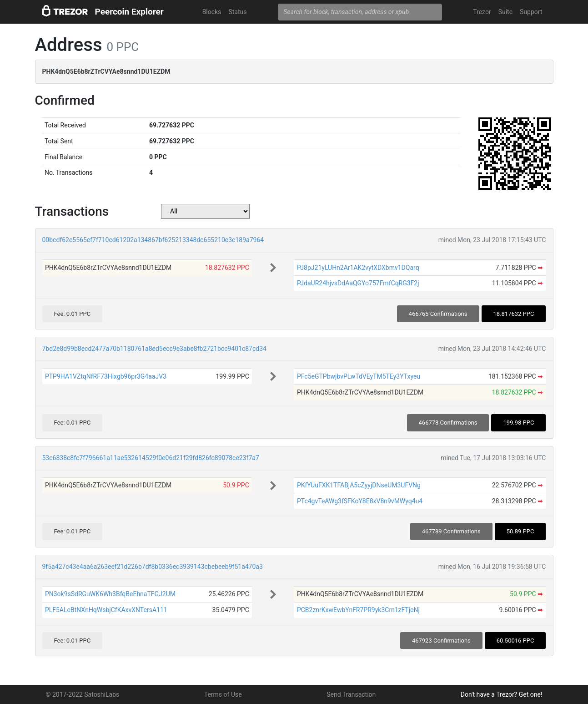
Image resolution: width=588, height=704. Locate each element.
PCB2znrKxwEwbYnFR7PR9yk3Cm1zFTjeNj (358, 610)
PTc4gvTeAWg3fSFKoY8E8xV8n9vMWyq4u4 (360, 501)
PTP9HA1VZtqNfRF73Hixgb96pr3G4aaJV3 (106, 376)
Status (237, 12)
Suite (505, 12)
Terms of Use (223, 694)
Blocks (212, 12)
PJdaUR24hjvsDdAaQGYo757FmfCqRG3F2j (358, 283)
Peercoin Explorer (129, 12)
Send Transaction (351, 694)
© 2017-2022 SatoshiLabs (83, 694)
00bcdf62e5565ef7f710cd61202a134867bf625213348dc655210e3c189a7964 (153, 240)
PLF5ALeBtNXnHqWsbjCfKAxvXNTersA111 (106, 610)
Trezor (482, 12)
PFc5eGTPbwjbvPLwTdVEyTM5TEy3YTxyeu (359, 376)
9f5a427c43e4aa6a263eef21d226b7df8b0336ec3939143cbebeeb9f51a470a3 (153, 567)
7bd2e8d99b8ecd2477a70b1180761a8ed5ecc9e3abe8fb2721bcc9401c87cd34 (154, 349)
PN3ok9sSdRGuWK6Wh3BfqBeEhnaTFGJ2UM (110, 594)
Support (531, 12)
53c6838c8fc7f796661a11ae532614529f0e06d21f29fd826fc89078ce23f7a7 (151, 458)
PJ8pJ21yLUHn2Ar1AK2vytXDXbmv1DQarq (358, 268)
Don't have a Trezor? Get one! (502, 694)
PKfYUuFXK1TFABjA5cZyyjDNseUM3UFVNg (359, 485)
